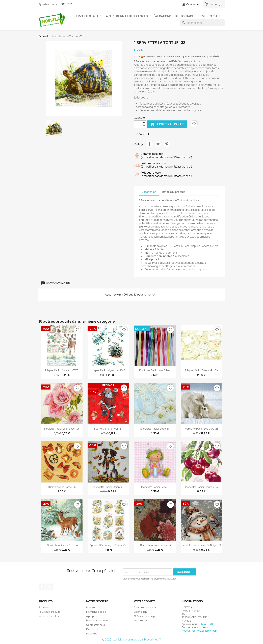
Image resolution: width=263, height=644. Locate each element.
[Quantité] (138, 124)
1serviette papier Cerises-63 (201, 487)
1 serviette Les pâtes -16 (62, 487)
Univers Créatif (209, 16)
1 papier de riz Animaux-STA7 (62, 370)
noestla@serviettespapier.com (200, 631)
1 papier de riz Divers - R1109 (201, 370)
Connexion (140, 612)
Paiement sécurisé (97, 620)
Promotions (45, 607)
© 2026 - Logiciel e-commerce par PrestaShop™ (132, 640)
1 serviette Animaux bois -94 (62, 545)
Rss (49, 587)
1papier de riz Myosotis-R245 (108, 370)
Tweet (158, 144)
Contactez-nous (96, 625)
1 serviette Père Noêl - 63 (108, 429)
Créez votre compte (146, 616)
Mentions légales (96, 612)
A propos (91, 616)
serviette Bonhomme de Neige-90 (201, 545)
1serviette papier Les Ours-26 (201, 429)
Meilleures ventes (49, 616)
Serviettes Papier (88, 16)
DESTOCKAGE (184, 16)
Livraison (91, 607)
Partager (149, 144)
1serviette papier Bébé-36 (155, 429)
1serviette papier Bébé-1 (155, 487)
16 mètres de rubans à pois (155, 370)
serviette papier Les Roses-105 (62, 429)
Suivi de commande (145, 607)
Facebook (42, 587)
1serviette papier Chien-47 (108, 487)
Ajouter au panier (167, 124)
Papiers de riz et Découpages (126, 16)
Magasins (92, 634)
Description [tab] (149, 192)
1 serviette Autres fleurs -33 (155, 545)
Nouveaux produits (49, 612)
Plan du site (93, 629)
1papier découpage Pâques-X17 (108, 545)
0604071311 (66, 4)
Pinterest (167, 144)
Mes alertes (141, 620)
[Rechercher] (202, 23)
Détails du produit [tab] (173, 192)
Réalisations (161, 16)
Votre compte (145, 601)
